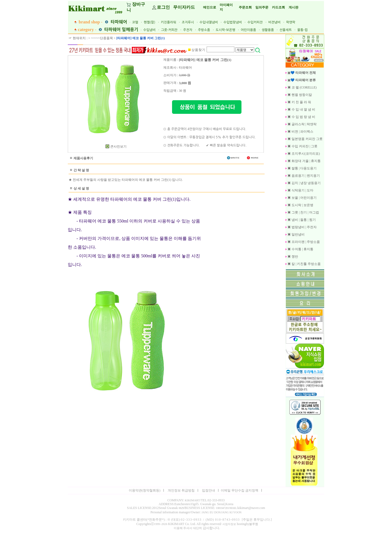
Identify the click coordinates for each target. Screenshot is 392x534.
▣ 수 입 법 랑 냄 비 (301, 117)
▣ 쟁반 (292, 257)
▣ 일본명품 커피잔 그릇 (305, 139)
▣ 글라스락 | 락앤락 (302, 124)
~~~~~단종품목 (102, 38)
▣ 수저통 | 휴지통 (300, 249)
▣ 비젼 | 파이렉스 (300, 132)
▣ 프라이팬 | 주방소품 (303, 242)
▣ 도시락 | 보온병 (300, 205)
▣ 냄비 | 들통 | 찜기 (301, 220)
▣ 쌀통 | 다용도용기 (302, 168)
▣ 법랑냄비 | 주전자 (302, 227)
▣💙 (301, 73)
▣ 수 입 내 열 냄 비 (301, 109)
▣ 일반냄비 (296, 234)
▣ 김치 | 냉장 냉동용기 (304, 183)
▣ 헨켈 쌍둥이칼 (299, 95)
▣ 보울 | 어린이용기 (302, 198)
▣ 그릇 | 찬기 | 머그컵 (303, 212)
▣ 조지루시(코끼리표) (303, 154)
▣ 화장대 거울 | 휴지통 (304, 161)
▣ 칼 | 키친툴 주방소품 (304, 264)
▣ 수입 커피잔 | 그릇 (302, 146)
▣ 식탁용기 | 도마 (300, 190)
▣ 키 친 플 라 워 (299, 102)
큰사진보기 (115, 147)
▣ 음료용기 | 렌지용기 (303, 176)
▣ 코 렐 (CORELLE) (302, 87)
